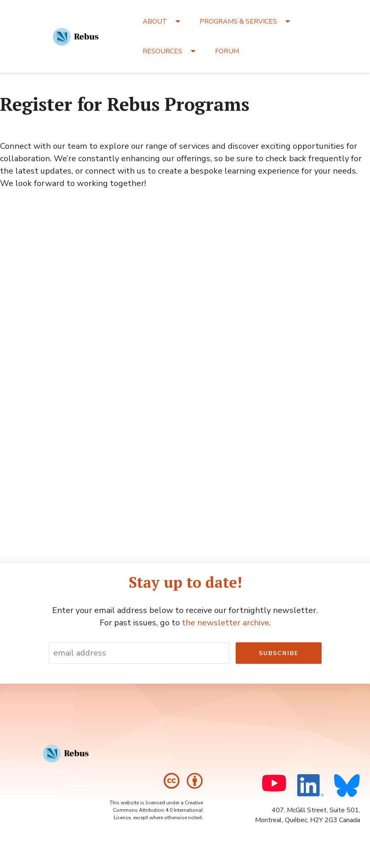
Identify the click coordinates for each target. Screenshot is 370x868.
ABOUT (155, 21)
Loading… (185, 361)
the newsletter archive (226, 623)
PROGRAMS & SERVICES (238, 21)
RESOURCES (162, 51)
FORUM (227, 51)
